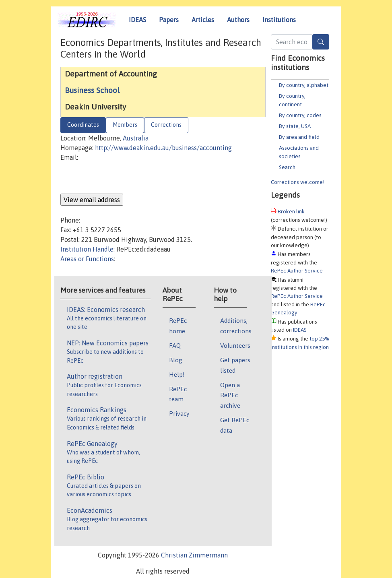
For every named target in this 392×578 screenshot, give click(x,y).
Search (287, 167)
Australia (136, 138)
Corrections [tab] (166, 125)
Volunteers (235, 345)
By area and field (299, 137)
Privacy (179, 413)
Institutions (279, 20)
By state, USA (295, 126)
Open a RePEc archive (230, 395)
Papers (169, 20)
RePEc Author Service (297, 270)
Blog (176, 360)
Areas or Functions (87, 259)
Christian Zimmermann (194, 555)
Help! (177, 374)
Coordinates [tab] (83, 125)
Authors (238, 20)
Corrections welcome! (298, 182)
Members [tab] (125, 125)
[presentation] (122, 178)
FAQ (175, 345)
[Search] (321, 42)
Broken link (291, 211)
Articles (203, 20)
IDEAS (137, 20)
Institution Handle (87, 249)
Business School (92, 90)
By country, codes (300, 115)
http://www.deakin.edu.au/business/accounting (163, 148)
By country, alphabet (304, 85)
